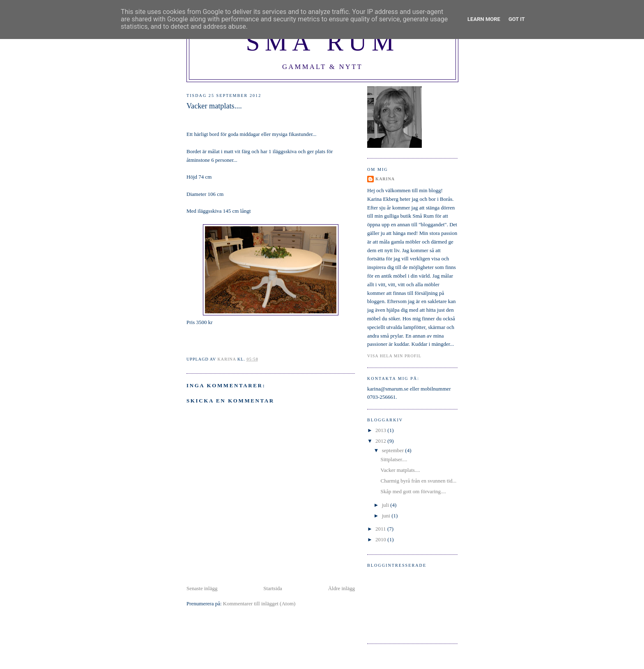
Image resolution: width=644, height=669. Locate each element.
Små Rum (322, 42)
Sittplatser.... (394, 459)
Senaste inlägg (202, 588)
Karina (385, 179)
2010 (381, 539)
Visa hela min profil (394, 356)
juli (386, 505)
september (394, 450)
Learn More (484, 19)
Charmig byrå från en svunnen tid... (418, 481)
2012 (381, 441)
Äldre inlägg (342, 588)
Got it (517, 19)
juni (387, 516)
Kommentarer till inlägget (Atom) (259, 603)
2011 (381, 529)
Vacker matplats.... (400, 470)
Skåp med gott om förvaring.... (413, 491)
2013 (381, 430)
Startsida (273, 588)
